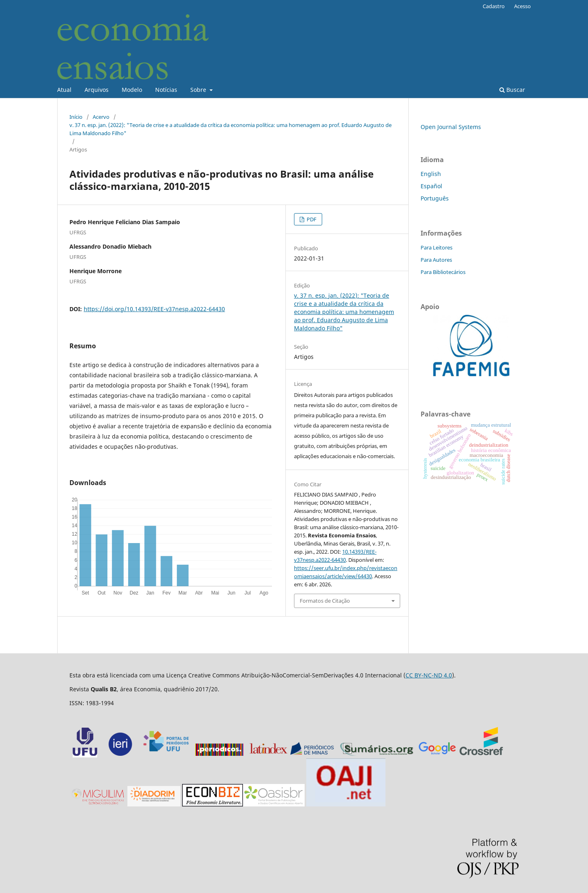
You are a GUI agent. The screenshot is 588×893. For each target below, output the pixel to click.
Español (431, 186)
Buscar (512, 90)
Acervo (101, 117)
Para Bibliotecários (443, 272)
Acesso (522, 6)
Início (76, 117)
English (431, 174)
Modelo (132, 90)
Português (435, 198)
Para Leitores (437, 247)
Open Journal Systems (451, 127)
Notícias (166, 90)
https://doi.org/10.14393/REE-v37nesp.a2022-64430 (154, 309)
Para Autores (436, 260)
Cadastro (494, 6)
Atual (64, 90)
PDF (311, 219)
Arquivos (97, 90)
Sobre (199, 90)
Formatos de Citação (325, 601)
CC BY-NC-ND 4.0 (429, 675)
